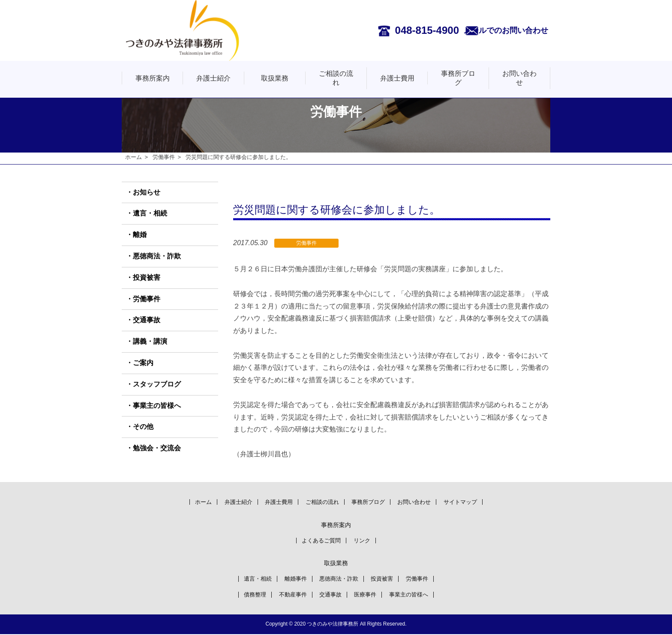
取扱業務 (275, 78)
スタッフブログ (157, 385)
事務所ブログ (458, 78)
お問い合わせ (519, 78)
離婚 (140, 235)
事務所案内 (153, 78)
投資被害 (147, 278)
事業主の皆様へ (157, 406)
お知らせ (147, 192)
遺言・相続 (150, 214)
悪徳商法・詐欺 (157, 256)
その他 (143, 427)
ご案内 (143, 363)
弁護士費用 (397, 78)
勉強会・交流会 (157, 448)
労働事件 (164, 157)
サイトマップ (474, 502)
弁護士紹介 (213, 78)
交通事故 (147, 320)
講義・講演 (150, 342)
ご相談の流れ (336, 78)
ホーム (133, 157)
